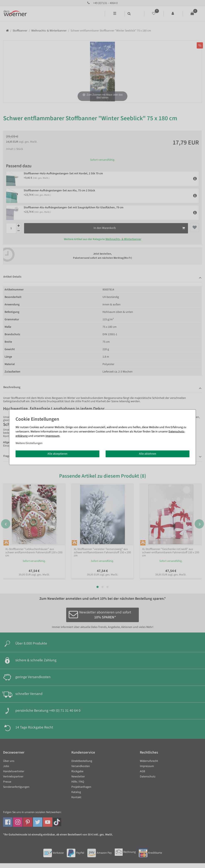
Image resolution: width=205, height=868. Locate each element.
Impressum (52, 436)
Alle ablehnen (148, 454)
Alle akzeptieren (57, 454)
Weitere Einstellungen (29, 443)
